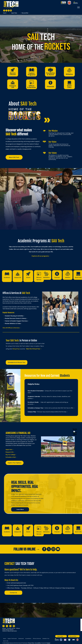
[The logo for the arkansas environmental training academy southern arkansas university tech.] (57, 640)
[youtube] (11, 11)
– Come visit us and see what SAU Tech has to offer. (58, 408)
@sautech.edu (22, 583)
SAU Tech (29, 104)
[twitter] (6, 11)
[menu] (78, 7)
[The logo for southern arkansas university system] (69, 640)
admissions (14, 583)
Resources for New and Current (42, 376)
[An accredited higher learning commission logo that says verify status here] (65, 640)
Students (65, 376)
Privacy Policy (31, 643)
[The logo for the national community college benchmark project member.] (73, 640)
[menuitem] (5, 639)
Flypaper (48, 643)
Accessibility (38, 643)
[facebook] (4, 11)
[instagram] (9, 11)
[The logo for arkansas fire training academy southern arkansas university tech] (78, 640)
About (14, 104)
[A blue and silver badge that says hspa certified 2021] (61, 640)
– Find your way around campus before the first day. (51, 412)
